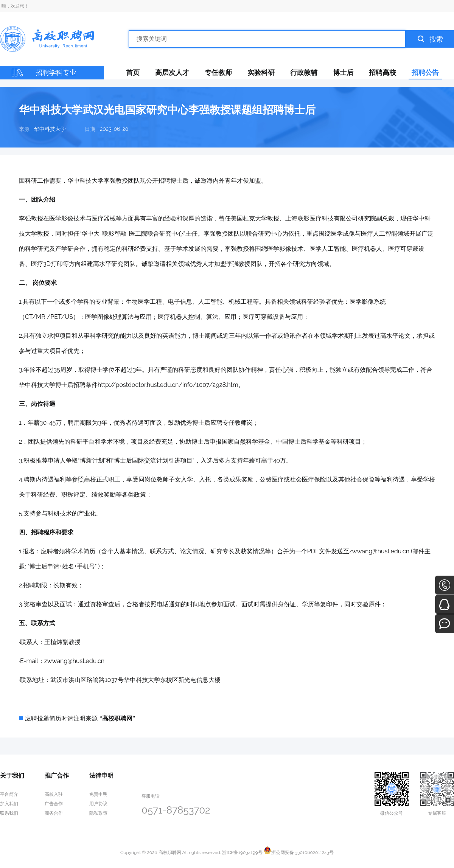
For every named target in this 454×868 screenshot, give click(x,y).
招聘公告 (425, 72)
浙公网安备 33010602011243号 (299, 852)
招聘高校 (382, 72)
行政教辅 (304, 72)
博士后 (343, 72)
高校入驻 (54, 794)
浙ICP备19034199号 (242, 852)
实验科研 (261, 72)
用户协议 (98, 804)
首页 (133, 72)
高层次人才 (172, 72)
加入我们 (9, 804)
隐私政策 (98, 813)
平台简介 (9, 794)
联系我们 (9, 813)
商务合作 (54, 813)
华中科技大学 (50, 129)
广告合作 (54, 804)
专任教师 (218, 72)
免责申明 (98, 794)
